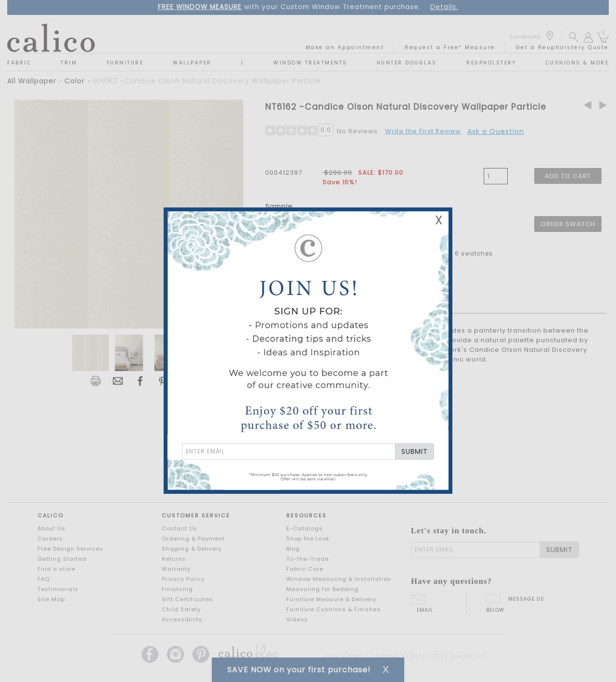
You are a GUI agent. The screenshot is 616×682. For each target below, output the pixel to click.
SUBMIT (415, 451)
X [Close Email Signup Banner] (439, 220)
